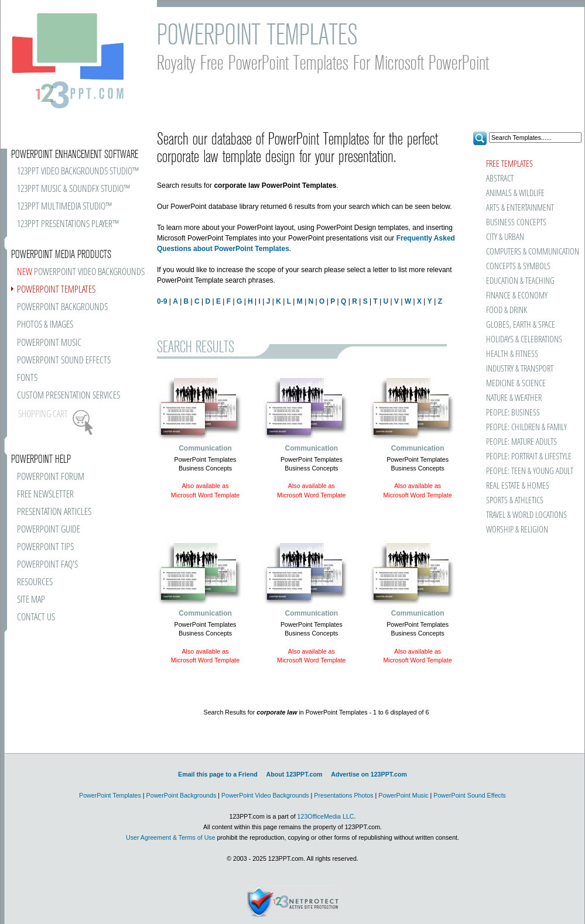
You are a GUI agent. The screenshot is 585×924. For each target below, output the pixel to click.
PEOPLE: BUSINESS (513, 413)
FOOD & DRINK (507, 310)
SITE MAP (31, 600)
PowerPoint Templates (110, 795)
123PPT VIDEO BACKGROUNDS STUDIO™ (78, 172)
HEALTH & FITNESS (512, 354)
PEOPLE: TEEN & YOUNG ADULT (530, 471)
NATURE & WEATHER (514, 398)
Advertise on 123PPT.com (369, 774)
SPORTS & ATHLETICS (515, 501)
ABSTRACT (500, 179)
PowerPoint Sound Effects (470, 795)
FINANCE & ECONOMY (517, 296)
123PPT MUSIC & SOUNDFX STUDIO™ (73, 189)
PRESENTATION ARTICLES (54, 512)
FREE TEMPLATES (509, 164)
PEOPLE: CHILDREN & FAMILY (526, 427)
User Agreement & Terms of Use (171, 837)
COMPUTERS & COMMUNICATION (532, 252)
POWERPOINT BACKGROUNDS (62, 308)
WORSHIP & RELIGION (517, 530)
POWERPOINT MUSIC (49, 343)
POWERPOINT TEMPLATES (56, 290)
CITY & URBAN (505, 237)
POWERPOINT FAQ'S (47, 565)
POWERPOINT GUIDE (49, 530)
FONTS (27, 378)
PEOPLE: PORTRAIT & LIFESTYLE (529, 457)
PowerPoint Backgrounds (182, 795)
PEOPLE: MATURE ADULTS (521, 442)
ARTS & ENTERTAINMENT (520, 208)
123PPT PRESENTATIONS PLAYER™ (68, 224)
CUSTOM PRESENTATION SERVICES (69, 396)
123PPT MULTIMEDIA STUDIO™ (64, 207)
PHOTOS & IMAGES (45, 325)
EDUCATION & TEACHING (520, 281)
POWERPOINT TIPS (45, 547)
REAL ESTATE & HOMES (518, 486)
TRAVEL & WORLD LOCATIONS (526, 515)
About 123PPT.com (294, 774)
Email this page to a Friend (218, 774)
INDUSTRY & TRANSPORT (520, 369)
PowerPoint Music (403, 795)
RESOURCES (35, 583)
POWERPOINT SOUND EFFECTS (64, 361)
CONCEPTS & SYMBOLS (518, 267)
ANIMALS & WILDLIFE (515, 193)
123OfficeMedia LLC (326, 816)
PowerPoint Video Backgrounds (265, 795)
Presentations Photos (343, 795)
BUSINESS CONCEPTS (516, 223)
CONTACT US (36, 618)
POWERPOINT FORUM (51, 477)
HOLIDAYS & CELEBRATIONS (524, 340)
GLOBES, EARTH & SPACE (521, 325)
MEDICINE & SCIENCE (516, 384)
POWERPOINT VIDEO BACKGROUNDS (81, 272)
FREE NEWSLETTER (45, 495)
